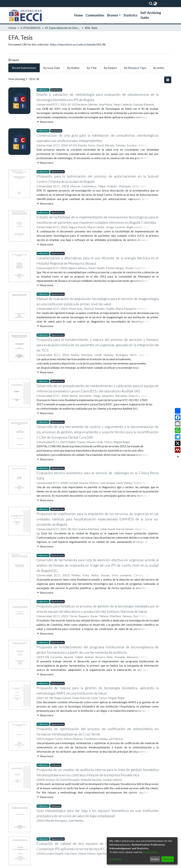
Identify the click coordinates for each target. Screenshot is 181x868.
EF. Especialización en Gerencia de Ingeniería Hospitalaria (63, 28)
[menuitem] (155, 4)
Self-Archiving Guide (151, 15)
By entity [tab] (159, 68)
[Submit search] (151, 4)
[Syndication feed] (168, 80)
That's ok (167, 859)
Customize (115, 859)
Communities (95, 15)
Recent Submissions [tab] (24, 68)
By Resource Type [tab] (135, 68)
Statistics (131, 15)
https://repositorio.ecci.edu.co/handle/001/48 (78, 44)
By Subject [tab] (110, 68)
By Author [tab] (73, 68)
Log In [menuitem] (162, 4)
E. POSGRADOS (31, 28)
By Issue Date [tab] (52, 68)
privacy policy (150, 852)
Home (78, 15)
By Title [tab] (92, 68)
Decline (155, 859)
